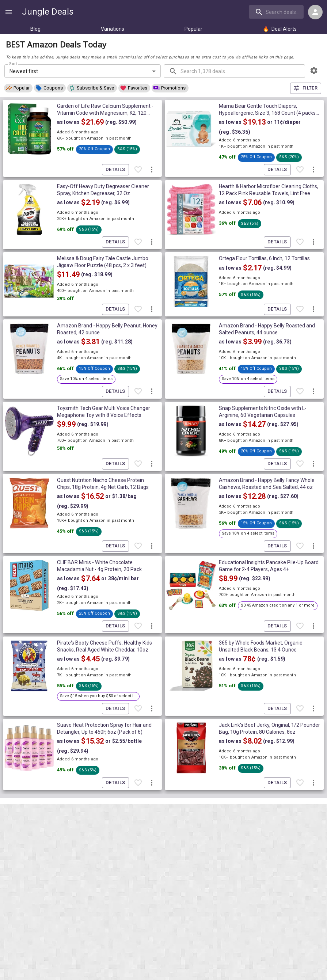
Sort (13, 64)
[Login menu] (315, 12)
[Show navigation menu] (9, 12)
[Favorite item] (138, 170)
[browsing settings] (314, 71)
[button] (18, 88)
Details (115, 170)
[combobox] (277, 12)
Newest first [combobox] (24, 71)
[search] (276, 12)
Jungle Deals (48, 12)
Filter (306, 88)
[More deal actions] (152, 170)
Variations (113, 29)
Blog (35, 29)
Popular (193, 29)
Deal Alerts (280, 29)
